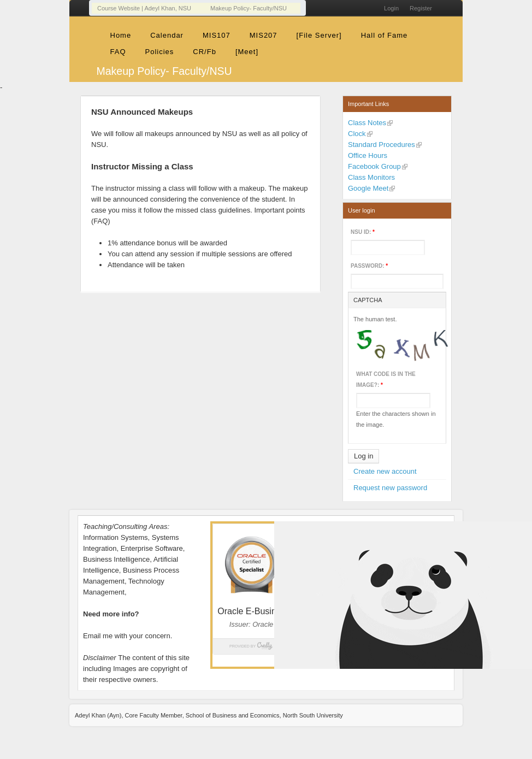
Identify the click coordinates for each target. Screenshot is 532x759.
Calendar (167, 35)
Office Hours (368, 155)
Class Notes (367, 123)
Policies (160, 52)
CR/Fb (205, 52)
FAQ (118, 52)
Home (121, 35)
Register (421, 8)
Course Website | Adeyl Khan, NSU (144, 8)
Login (391, 8)
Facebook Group (374, 166)
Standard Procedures (382, 145)
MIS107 (217, 35)
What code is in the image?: (386, 379)
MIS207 (264, 35)
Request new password (390, 488)
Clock (357, 134)
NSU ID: (363, 232)
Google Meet (368, 188)
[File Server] (319, 35)
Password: (369, 266)
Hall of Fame (385, 35)
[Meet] (247, 52)
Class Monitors (371, 177)
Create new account (385, 471)
